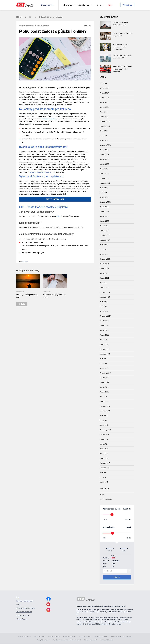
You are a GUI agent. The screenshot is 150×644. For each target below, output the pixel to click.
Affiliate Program (22, 620)
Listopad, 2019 (105, 354)
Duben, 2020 (104, 330)
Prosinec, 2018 (105, 406)
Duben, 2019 (104, 387)
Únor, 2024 (104, 112)
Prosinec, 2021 (105, 235)
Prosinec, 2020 (105, 292)
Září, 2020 (103, 307)
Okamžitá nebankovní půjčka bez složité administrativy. (121, 47)
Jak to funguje (68, 5)
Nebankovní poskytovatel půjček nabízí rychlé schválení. (122, 69)
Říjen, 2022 (104, 188)
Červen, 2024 (104, 93)
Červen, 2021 (104, 264)
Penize (102, 495)
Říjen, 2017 (104, 473)
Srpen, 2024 (104, 88)
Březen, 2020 (104, 335)
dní (129, 527)
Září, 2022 (103, 193)
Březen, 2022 (104, 221)
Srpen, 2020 (104, 311)
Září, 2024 (103, 83)
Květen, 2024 (104, 98)
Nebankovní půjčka (54, 637)
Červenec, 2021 (105, 259)
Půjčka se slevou (106, 499)
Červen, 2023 (104, 150)
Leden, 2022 (104, 231)
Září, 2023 (103, 136)
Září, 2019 (103, 363)
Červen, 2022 (104, 207)
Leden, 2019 (104, 401)
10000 (126, 509)
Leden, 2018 (104, 458)
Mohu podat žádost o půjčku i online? (51, 17)
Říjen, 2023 (104, 131)
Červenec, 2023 (105, 145)
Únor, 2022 (104, 226)
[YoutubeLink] (48, 605)
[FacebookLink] (49, 599)
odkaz (58, 216)
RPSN (18, 605)
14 (127, 527)
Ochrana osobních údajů (25, 601)
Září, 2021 (103, 250)
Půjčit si (117, 577)
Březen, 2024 (104, 107)
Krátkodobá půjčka (85, 637)
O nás (18, 598)
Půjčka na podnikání (90, 640)
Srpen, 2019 (104, 368)
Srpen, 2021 (104, 254)
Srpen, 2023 (104, 140)
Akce (110, 5)
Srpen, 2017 (104, 482)
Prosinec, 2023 (105, 121)
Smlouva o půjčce (22, 616)
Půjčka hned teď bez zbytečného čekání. (120, 24)
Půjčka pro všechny (49, 119)
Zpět (22, 304)
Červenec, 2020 (105, 316)
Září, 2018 (103, 420)
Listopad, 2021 (105, 240)
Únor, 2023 (104, 169)
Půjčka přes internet (69, 637)
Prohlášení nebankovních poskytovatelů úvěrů (67, 640)
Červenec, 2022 (105, 202)
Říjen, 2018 (104, 416)
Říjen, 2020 (104, 302)
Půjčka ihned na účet (24, 637)
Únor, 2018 (104, 454)
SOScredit (21, 17)
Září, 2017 (103, 477)
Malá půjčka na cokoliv (101, 637)
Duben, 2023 (104, 159)
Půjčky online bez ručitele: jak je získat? (122, 35)
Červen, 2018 (104, 435)
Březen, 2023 (104, 164)
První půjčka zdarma (43, 640)
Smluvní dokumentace (24, 612)
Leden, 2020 (104, 344)
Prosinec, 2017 (105, 463)
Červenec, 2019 (105, 373)
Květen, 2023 (104, 155)
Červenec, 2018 (105, 430)
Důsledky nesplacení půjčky (26, 609)
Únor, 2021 (104, 283)
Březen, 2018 (104, 449)
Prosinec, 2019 (105, 349)
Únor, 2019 (104, 397)
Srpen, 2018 (104, 425)
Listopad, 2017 (105, 468)
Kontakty (100, 5)
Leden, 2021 (104, 288)
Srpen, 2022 (104, 197)
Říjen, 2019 (104, 359)
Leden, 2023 (104, 174)
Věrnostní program (85, 5)
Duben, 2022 (104, 216)
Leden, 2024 (104, 117)
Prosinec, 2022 (105, 178)
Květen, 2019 (104, 382)
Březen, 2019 (104, 392)
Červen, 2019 (104, 378)
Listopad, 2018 (105, 411)
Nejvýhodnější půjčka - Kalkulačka (122, 637)
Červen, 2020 (104, 321)
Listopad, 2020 (105, 297)
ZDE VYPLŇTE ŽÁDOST (55, 199)
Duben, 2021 (104, 273)
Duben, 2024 (104, 102)
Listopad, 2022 (105, 183)
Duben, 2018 (104, 444)
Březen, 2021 (104, 278)
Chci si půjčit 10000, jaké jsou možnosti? (122, 57)
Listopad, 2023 (105, 126)
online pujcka (25, 262)
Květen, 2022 (104, 212)
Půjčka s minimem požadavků (40, 172)
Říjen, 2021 (104, 245)
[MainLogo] (25, 5)
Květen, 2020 (104, 325)
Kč (129, 509)
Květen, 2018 (104, 439)
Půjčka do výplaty (39, 637)
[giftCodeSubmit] (129, 571)
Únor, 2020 (104, 340)
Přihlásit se (127, 5)
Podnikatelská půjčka (107, 640)
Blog (33, 17)
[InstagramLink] (48, 610)
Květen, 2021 (104, 269)
